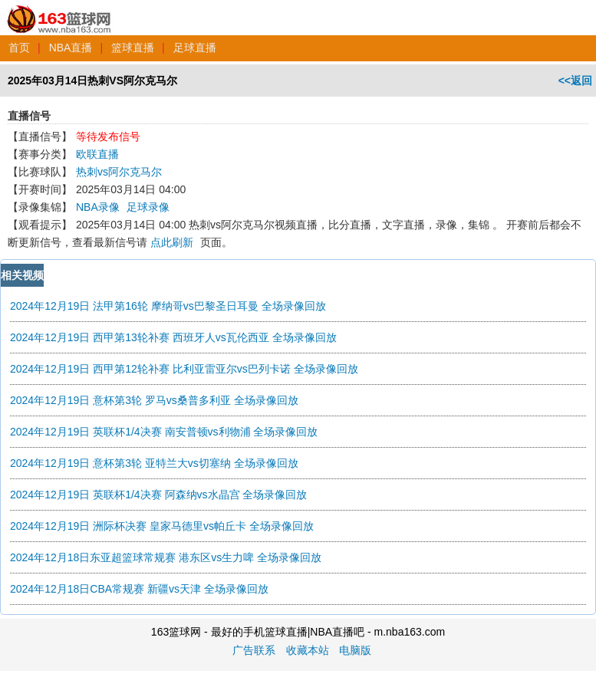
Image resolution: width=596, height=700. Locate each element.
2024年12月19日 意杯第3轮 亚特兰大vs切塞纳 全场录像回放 (154, 463)
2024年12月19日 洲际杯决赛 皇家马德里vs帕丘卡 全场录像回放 (162, 526)
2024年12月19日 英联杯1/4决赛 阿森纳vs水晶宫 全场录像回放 (158, 495)
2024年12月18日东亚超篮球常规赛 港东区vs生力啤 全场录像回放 (166, 557)
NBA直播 (71, 48)
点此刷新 (172, 242)
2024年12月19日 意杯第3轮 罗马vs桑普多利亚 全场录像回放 (154, 400)
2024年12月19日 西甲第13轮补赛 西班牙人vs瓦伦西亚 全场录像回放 (173, 337)
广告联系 (254, 650)
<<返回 (575, 81)
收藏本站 (308, 650)
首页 (19, 48)
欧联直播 (97, 154)
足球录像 (148, 207)
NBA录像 (98, 207)
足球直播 (195, 48)
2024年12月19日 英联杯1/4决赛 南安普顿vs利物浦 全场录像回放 (164, 432)
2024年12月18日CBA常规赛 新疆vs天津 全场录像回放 (139, 589)
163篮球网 (59, 11)
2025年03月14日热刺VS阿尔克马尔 (92, 81)
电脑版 (355, 650)
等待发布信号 (108, 136)
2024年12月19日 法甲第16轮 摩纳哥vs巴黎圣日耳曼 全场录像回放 (168, 306)
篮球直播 (133, 48)
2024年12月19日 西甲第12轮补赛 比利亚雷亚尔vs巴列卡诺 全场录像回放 (184, 369)
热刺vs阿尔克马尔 (119, 172)
